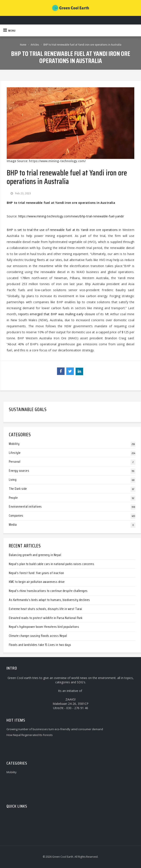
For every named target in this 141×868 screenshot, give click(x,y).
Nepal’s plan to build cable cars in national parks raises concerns (51, 564)
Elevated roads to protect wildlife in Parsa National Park (46, 618)
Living (13, 480)
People (13, 498)
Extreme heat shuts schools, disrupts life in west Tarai (45, 609)
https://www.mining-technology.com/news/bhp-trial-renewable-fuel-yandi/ (71, 216)
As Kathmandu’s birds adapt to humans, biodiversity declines (49, 600)
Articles (35, 45)
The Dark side (18, 489)
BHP (10, 230)
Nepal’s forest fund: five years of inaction (36, 573)
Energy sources (19, 471)
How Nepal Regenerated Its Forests (30, 735)
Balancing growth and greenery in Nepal (35, 555)
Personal (15, 462)
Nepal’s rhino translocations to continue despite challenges (48, 591)
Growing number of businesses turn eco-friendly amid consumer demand (55, 729)
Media (13, 525)
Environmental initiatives (25, 506)
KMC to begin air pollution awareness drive (37, 582)
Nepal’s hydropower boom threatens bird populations (44, 627)
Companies (16, 515)
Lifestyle (15, 453)
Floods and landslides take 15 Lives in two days (40, 645)
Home (23, 45)
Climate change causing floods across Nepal (38, 636)
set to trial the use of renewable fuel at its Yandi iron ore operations (68, 230)
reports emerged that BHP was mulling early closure (57, 314)
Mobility (14, 444)
